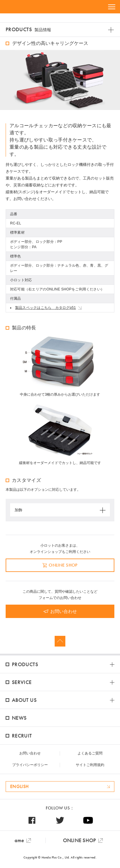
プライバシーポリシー (30, 765)
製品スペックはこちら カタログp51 (45, 308)
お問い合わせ (64, 611)
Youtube (88, 820)
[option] (60, 80)
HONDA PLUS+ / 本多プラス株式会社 (25, 7)
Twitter (60, 820)
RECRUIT (22, 736)
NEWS (19, 718)
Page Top (60, 641)
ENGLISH (19, 786)
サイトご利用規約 (90, 765)
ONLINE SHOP (63, 565)
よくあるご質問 (90, 753)
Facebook (32, 820)
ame (19, 840)
